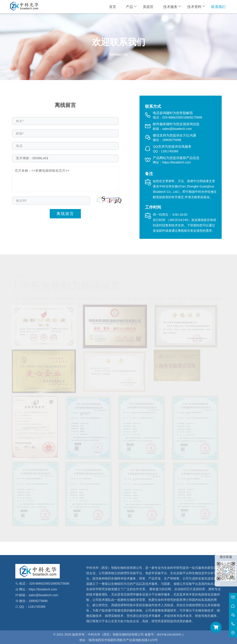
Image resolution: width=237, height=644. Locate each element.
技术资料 (194, 7)
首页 (113, 7)
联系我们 (218, 7)
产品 (129, 7)
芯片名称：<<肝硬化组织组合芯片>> (65, 179)
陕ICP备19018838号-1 (170, 635)
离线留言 (65, 214)
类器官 (148, 7)
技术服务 (170, 7)
